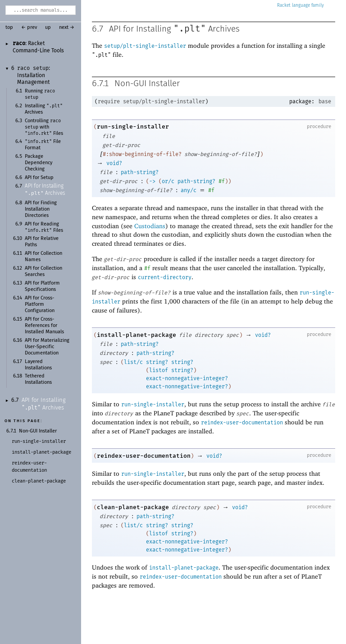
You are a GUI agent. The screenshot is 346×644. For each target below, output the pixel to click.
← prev (29, 28)
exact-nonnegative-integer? (187, 378)
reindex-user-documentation (242, 423)
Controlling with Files (44, 127)
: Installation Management (34, 75)
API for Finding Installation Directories (41, 209)
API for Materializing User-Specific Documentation (47, 347)
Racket (300, 5)
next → (67, 28)
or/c (168, 181)
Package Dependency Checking (39, 163)
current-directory (165, 277)
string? (157, 362)
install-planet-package (137, 335)
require (109, 101)
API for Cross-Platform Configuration (40, 304)
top (9, 28)
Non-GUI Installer (38, 431)
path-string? (140, 172)
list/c (133, 362)
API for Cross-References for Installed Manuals (44, 326)
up (48, 28)
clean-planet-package (133, 507)
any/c (189, 190)
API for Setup (39, 178)
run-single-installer (133, 126)
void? (114, 163)
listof (159, 370)
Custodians (150, 226)
